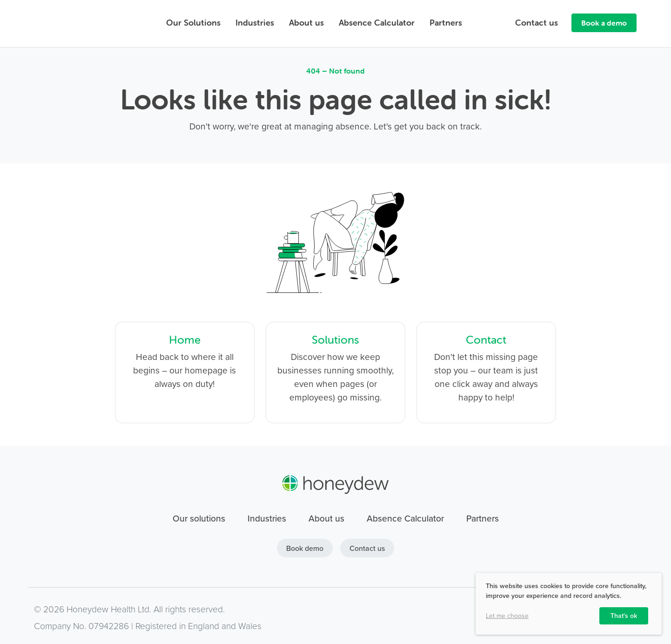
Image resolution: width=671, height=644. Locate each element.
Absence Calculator (377, 23)
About (306, 23)
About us (326, 518)
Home (185, 340)
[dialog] (569, 604)
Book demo (305, 548)
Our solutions (199, 518)
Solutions (335, 340)
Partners (446, 23)
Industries (255, 23)
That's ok (624, 616)
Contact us (367, 548)
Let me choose (507, 616)
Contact (537, 23)
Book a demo (604, 23)
